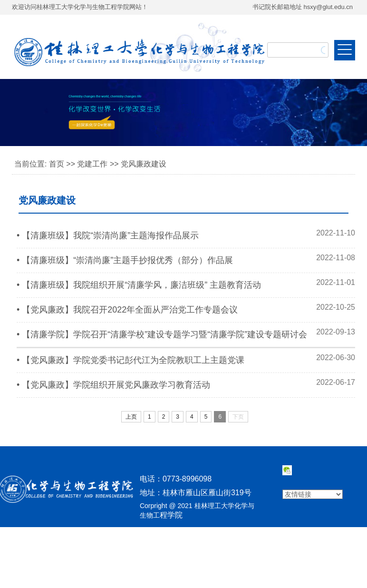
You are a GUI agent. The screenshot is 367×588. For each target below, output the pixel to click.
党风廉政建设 (144, 164)
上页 (131, 417)
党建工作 (92, 164)
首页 (57, 164)
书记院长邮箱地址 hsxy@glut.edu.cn (303, 7)
